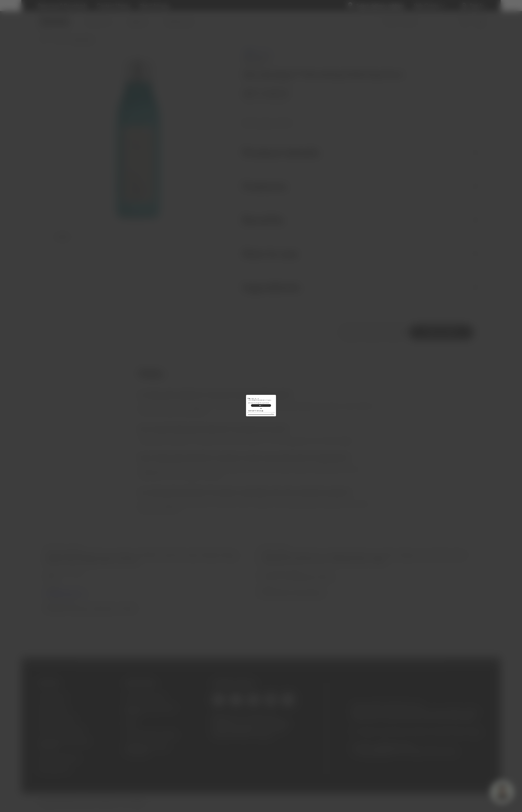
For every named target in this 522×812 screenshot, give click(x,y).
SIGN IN (261, 403)
